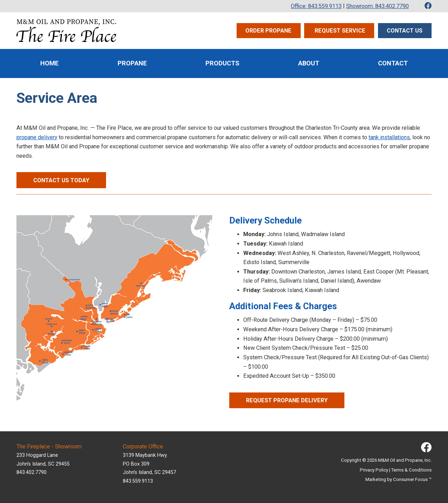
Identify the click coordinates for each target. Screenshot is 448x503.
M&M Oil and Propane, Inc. (405, 460)
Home (50, 63)
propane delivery (37, 137)
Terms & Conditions (411, 470)
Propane (132, 63)
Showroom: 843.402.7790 (377, 6)
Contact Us (405, 31)
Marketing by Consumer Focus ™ (398, 479)
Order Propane (268, 31)
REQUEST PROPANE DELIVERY (287, 400)
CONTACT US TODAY (61, 180)
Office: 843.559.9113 (316, 6)
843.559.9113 (138, 481)
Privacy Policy (374, 470)
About (309, 63)
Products (222, 63)
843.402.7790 (31, 472)
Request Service (339, 31)
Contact (393, 63)
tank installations (389, 137)
